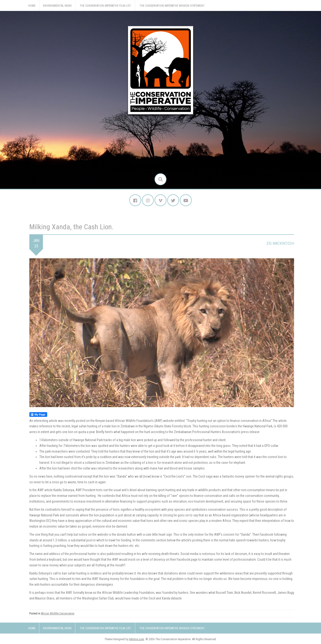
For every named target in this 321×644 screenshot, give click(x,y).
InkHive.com (137, 639)
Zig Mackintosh (280, 243)
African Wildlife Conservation (58, 614)
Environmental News (57, 6)
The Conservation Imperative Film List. (106, 6)
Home (32, 6)
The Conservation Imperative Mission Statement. (172, 6)
